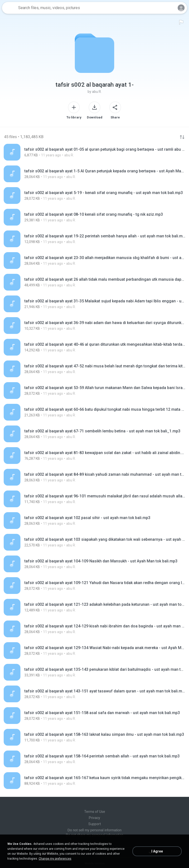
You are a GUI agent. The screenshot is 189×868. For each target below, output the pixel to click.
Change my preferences (55, 859)
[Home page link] (9, 8)
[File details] (94, 152)
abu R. (97, 92)
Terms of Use (95, 812)
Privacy (94, 818)
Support (95, 824)
